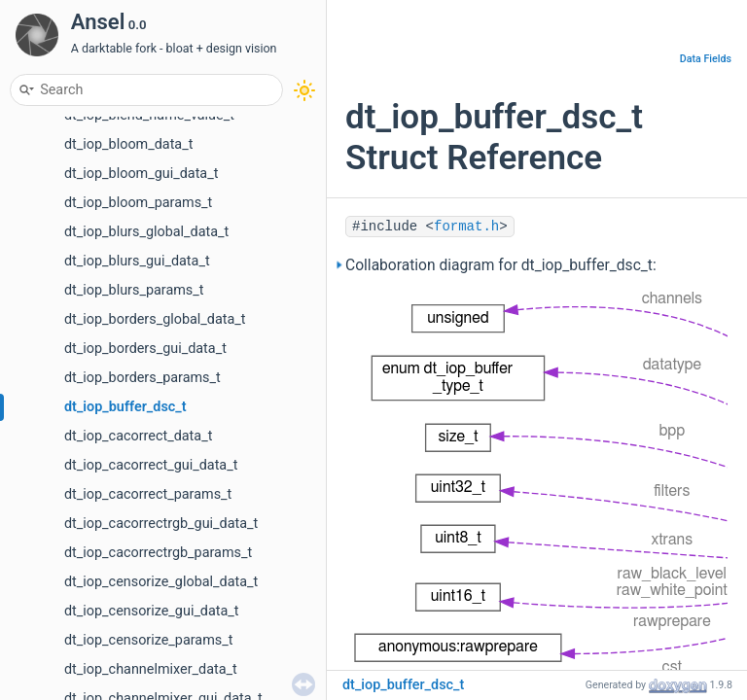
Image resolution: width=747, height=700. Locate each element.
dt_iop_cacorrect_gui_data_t (151, 465)
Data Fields (706, 59)
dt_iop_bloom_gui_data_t (141, 174)
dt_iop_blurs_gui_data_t (137, 261)
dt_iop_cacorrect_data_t (138, 436)
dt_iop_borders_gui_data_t (145, 349)
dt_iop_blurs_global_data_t (146, 232)
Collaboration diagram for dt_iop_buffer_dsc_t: (501, 265)
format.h (466, 227)
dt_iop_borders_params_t (142, 378)
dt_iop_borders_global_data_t (155, 319)
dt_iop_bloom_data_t (128, 144)
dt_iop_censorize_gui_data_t (152, 611)
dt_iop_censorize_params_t (148, 640)
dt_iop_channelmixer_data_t (151, 669)
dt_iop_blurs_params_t (134, 290)
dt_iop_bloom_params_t (138, 203)
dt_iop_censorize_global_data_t (161, 582)
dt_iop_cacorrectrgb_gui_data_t (161, 524)
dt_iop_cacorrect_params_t (148, 494)
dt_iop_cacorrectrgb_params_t (158, 553)
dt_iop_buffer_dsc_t (125, 407)
